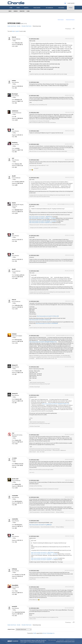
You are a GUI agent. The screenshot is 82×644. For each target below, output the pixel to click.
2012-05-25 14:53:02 (69, 497)
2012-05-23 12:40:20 (69, 395)
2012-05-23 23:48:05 (69, 435)
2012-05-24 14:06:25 (69, 460)
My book (49, 8)
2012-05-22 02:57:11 (70, 39)
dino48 (14, 176)
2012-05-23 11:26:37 (70, 301)
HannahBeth (15, 585)
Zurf (13, 433)
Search (16, 11)
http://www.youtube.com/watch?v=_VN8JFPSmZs (41, 217)
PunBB (34, 633)
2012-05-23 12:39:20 (69, 367)
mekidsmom (15, 111)
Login (28, 11)
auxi (13, 158)
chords (73, 642)
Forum (71, 8)
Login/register (71, 3)
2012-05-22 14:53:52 (69, 144)
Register (22, 11)
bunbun (14, 81)
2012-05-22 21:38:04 (69, 235)
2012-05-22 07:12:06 (69, 95)
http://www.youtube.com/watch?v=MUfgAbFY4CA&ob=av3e (43, 342)
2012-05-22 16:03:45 (69, 160)
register (17, 31)
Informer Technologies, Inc (48, 633)
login (13, 31)
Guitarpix (14, 334)
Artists (26, 8)
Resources (61, 8)
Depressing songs (14, 23)
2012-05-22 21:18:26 (52, 204)
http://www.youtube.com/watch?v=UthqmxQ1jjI (40, 320)
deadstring (15, 143)
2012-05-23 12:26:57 (51, 335)
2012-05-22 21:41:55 (69, 255)
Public (37, 8)
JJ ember (14, 458)
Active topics (61, 20)
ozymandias (15, 496)
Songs (18, 8)
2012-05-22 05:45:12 (69, 82)
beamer (14, 203)
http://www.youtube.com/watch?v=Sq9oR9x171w (41, 223)
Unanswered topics (70, 20)
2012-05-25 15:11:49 (70, 520)
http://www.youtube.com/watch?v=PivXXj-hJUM (48, 316)
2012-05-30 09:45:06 (69, 608)
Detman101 (15, 365)
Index (10, 11)
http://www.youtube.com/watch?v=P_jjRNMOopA (40, 525)
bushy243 (14, 607)
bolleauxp (14, 569)
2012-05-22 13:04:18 (69, 131)
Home (11, 8)
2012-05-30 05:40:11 (69, 587)
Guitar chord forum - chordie (14, 26)
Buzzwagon (15, 94)
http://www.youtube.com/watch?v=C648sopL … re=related (42, 218)
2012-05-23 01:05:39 (69, 271)
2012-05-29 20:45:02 (69, 570)
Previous (68, 29)
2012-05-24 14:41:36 (70, 480)
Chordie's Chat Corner (27, 26)
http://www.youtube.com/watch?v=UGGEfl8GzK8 (47, 323)
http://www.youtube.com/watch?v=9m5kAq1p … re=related (43, 221)
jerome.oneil (15, 479)
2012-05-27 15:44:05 (69, 536)
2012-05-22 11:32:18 (70, 112)
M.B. (13, 129)
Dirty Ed (14, 37)
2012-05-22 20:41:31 (69, 177)
